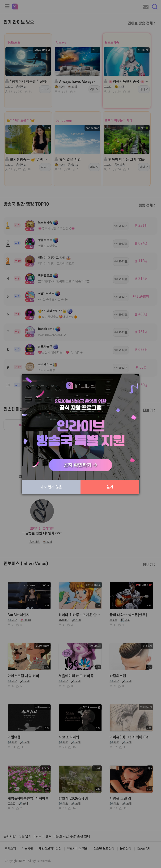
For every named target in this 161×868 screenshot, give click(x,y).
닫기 (110, 487)
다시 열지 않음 (51, 487)
